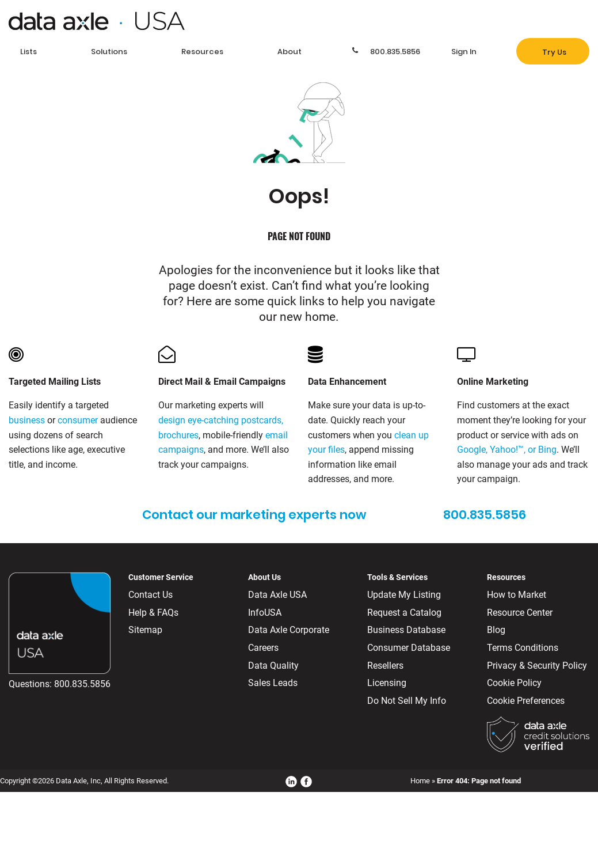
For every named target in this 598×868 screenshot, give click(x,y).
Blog (496, 630)
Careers (263, 648)
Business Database (406, 630)
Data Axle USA (277, 595)
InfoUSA (265, 613)
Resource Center (520, 613)
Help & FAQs (153, 613)
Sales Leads (273, 683)
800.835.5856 (82, 684)
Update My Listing (404, 595)
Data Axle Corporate (289, 630)
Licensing (387, 683)
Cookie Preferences (526, 701)
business (27, 420)
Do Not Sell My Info (407, 701)
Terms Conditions (523, 648)
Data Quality (273, 666)
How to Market (517, 595)
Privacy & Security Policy (537, 666)
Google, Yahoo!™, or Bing (507, 450)
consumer (78, 420)
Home (420, 781)
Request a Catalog (404, 613)
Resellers (385, 666)
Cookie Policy (514, 683)
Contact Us (151, 595)
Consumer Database (409, 648)
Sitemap (145, 630)
